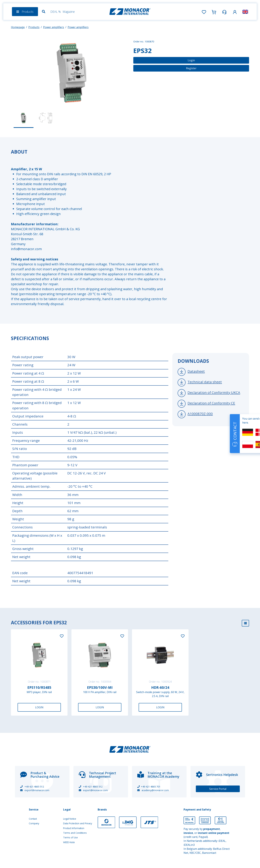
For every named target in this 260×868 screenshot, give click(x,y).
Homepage (18, 27)
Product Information (74, 828)
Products (34, 27)
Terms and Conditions (75, 833)
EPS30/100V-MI (100, 687)
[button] (235, 12)
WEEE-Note (69, 842)
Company (34, 823)
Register (191, 68)
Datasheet (196, 371)
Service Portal (218, 789)
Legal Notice (70, 819)
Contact (33, 819)
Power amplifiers (54, 27)
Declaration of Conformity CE (211, 403)
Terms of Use (70, 837)
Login (191, 60)
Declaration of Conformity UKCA (214, 392)
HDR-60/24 (160, 687)
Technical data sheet (205, 382)
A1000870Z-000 (200, 414)
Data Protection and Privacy (78, 823)
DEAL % (56, 12)
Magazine (69, 12)
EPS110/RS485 (39, 687)
